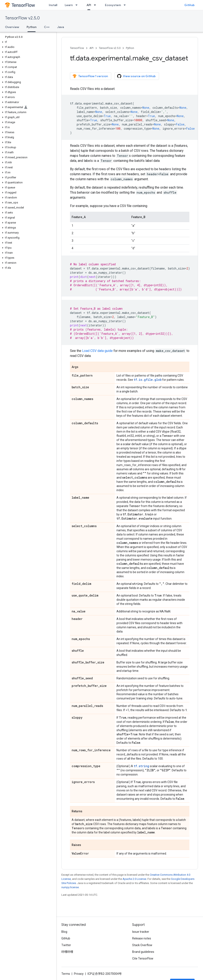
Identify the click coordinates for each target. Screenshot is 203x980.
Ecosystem (113, 5)
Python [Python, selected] (32, 27)
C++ (47, 27)
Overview (12, 27)
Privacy (79, 974)
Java (61, 27)
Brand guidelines (143, 952)
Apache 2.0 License (134, 879)
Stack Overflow (142, 945)
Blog (64, 932)
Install (53, 5)
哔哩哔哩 (67, 952)
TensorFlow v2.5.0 (22, 18)
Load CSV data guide (97, 351)
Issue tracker (141, 932)
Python (130, 48)
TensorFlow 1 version (90, 76)
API (91, 48)
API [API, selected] (89, 5)
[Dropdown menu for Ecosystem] (126, 5)
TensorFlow (77, 48)
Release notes (142, 938)
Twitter (66, 945)
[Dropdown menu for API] (96, 5)
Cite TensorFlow (143, 958)
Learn (69, 5)
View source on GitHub (136, 76)
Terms (66, 974)
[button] (27, 42)
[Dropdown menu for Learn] (78, 5)
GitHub (189, 5)
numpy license (70, 887)
